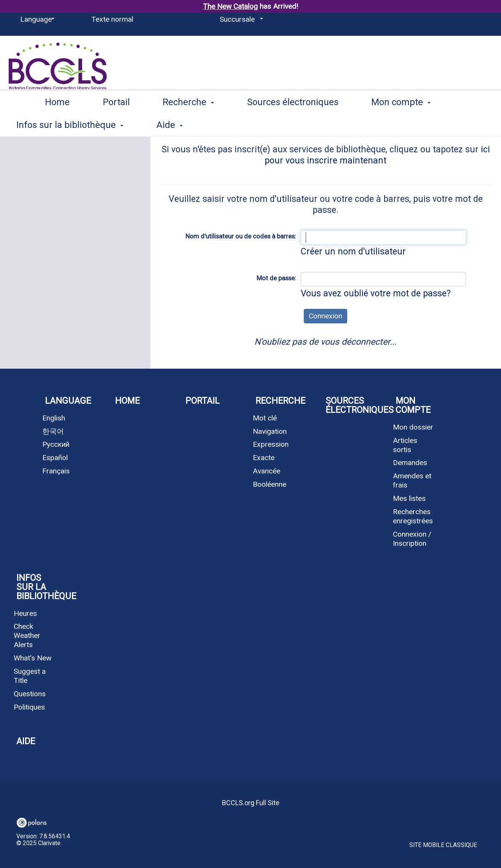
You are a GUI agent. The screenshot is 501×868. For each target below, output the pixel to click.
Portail (116, 123)
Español (55, 458)
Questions (30, 694)
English (54, 418)
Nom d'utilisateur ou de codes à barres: (241, 236)
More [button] (389, 125)
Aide (26, 741)
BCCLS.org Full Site (251, 803)
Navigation (270, 431)
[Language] (36, 19)
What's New (33, 658)
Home (57, 123)
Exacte (264, 458)
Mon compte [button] (413, 405)
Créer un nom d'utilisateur (353, 252)
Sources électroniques (293, 123)
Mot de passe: (276, 278)
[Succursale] (240, 19)
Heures (25, 613)
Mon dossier (413, 427)
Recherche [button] (188, 123)
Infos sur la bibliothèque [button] (43, 587)
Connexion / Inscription (412, 539)
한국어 (53, 431)
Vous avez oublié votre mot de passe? (376, 293)
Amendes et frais (412, 480)
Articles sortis (405, 445)
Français (56, 471)
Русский (56, 444)
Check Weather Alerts (27, 635)
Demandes (410, 463)
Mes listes (409, 498)
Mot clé (265, 418)
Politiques (29, 707)
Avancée (266, 471)
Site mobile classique (443, 845)
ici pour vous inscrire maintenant (377, 155)
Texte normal (112, 19)
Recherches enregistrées (413, 516)
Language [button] (68, 401)
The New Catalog (230, 6)
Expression (271, 444)
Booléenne (270, 484)
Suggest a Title (30, 676)
